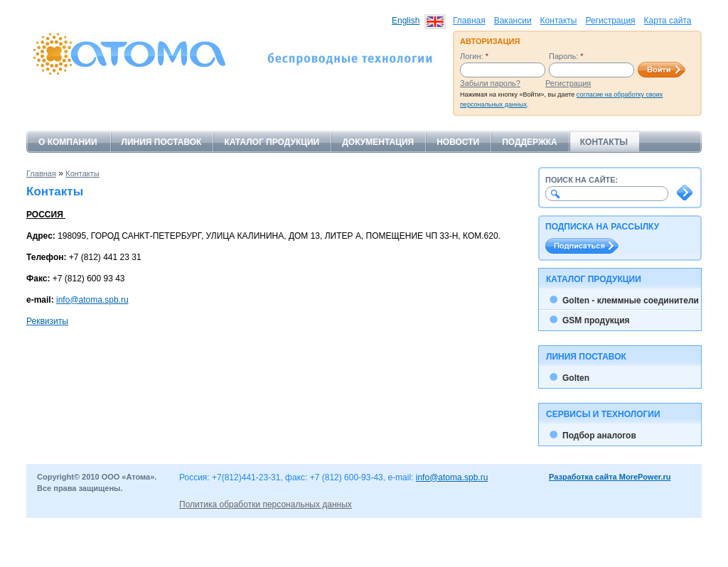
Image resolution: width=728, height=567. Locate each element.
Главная (469, 21)
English (406, 21)
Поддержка (530, 142)
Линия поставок (162, 142)
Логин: (474, 56)
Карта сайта (668, 21)
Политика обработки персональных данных (266, 504)
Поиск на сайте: (582, 180)
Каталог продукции (272, 142)
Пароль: (566, 56)
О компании (68, 142)
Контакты (559, 21)
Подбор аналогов (599, 436)
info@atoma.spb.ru (92, 300)
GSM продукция (596, 320)
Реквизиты (47, 321)
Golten (576, 378)
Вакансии (513, 21)
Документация (378, 142)
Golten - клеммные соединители (631, 301)
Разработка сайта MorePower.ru (610, 477)
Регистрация (610, 21)
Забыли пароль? (490, 83)
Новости (458, 142)
